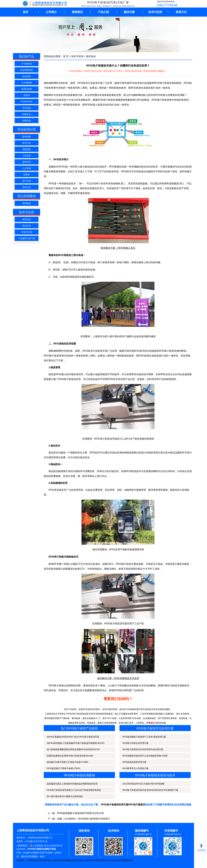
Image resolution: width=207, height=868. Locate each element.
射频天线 (27, 114)
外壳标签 (27, 76)
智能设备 (27, 121)
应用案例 (27, 203)
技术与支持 (155, 12)
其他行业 (27, 187)
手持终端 (27, 108)
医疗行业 (27, 143)
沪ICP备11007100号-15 (36, 841)
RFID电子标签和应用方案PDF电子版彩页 (123, 805)
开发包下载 (27, 232)
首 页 (66, 56)
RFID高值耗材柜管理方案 (135, 762)
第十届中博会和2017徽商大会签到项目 (65, 796)
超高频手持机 (77, 860)
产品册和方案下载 (27, 238)
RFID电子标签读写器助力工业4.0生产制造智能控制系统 (124, 439)
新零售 (27, 175)
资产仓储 (27, 181)
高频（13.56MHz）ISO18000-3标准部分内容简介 (84, 819)
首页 (25, 12)
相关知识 (27, 219)
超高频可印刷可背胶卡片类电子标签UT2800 (67, 762)
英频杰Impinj (33, 860)
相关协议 (27, 226)
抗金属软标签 (27, 70)
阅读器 (87, 860)
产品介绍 (103, 12)
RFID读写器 (44, 860)
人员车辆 (27, 168)
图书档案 (27, 137)
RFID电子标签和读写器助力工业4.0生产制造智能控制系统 (74, 790)
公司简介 (51, 12)
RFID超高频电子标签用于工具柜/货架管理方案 (144, 737)
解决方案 (129, 12)
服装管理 (27, 162)
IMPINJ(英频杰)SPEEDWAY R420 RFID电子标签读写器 (73, 737)
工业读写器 (56, 860)
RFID (158, 95)
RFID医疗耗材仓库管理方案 (136, 743)
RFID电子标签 (105, 100)
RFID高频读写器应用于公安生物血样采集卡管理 (145, 756)
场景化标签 (27, 89)
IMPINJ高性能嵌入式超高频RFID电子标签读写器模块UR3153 (76, 743)
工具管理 (27, 156)
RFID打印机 (27, 102)
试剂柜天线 (114, 860)
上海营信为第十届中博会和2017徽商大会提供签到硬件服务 (124, 336)
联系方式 (181, 12)
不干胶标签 (27, 64)
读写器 (27, 95)
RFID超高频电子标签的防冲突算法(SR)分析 (81, 813)
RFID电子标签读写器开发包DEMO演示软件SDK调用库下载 (150, 790)
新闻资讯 (77, 12)
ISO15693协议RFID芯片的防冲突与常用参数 (143, 784)
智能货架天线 (126, 860)
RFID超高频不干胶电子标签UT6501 (64, 768)
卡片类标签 (27, 83)
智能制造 (27, 149)
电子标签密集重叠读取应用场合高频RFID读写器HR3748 (73, 749)
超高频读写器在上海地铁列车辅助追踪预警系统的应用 (72, 784)
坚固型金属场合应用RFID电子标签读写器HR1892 (70, 756)
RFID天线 (95, 860)
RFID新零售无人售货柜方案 (136, 768)
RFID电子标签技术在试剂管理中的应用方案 (143, 749)
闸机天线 (104, 860)
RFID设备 (66, 860)
